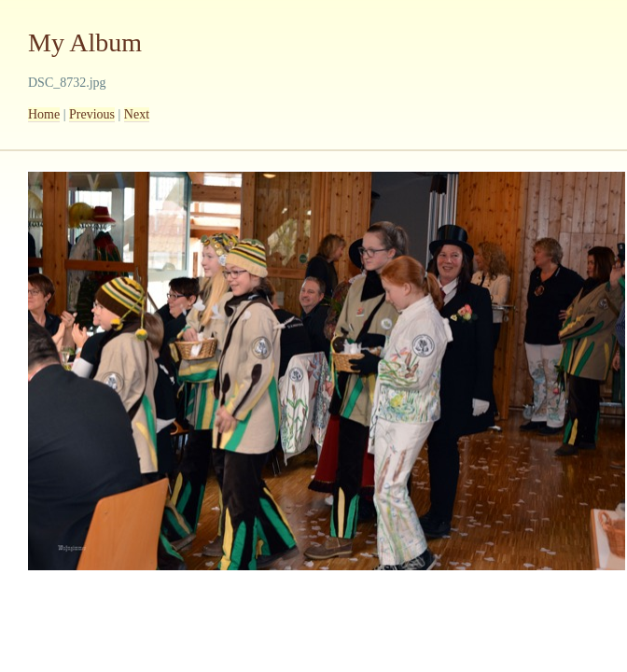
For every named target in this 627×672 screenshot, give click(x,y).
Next (137, 114)
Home (44, 114)
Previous (92, 114)
